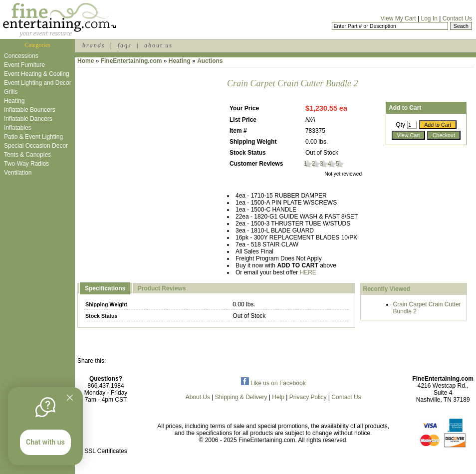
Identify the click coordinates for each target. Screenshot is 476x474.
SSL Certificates (106, 451)
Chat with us (45, 442)
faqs (125, 45)
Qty (400, 125)
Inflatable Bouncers (30, 110)
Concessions (21, 56)
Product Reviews (162, 288)
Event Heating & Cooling (37, 74)
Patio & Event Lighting (33, 137)
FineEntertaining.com (131, 61)
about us (158, 45)
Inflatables (18, 128)
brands (94, 45)
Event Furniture (24, 65)
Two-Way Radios (26, 164)
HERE (308, 272)
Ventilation (18, 173)
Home (86, 61)
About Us (198, 397)
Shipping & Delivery (241, 397)
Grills (11, 92)
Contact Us (457, 18)
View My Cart (398, 18)
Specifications (105, 288)
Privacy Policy (308, 397)
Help (278, 397)
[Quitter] (70, 398)
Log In (429, 18)
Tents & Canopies (27, 155)
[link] (106, 430)
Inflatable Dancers (28, 119)
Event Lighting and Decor (38, 83)
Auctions (210, 61)
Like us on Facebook (273, 383)
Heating (14, 101)
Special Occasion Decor (36, 146)
